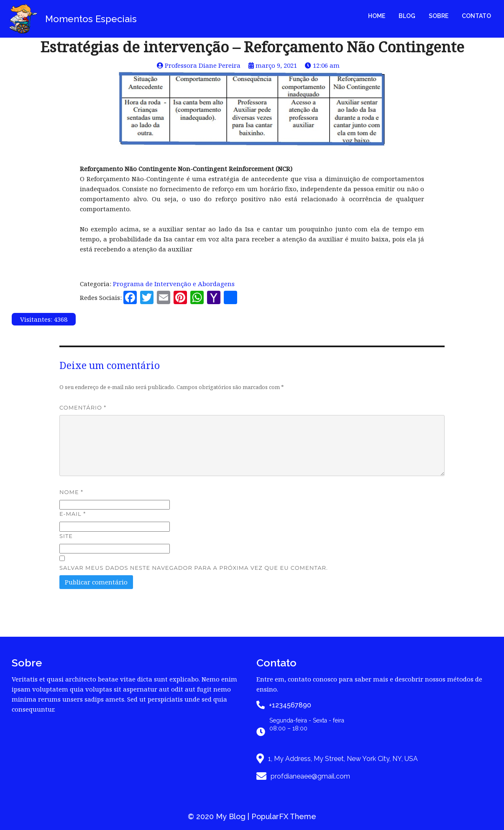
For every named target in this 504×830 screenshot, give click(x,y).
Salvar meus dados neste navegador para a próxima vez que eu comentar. (194, 568)
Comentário (83, 407)
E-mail (73, 514)
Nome (71, 492)
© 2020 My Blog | (220, 816)
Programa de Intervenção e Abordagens (174, 284)
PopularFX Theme (284, 816)
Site (66, 536)
